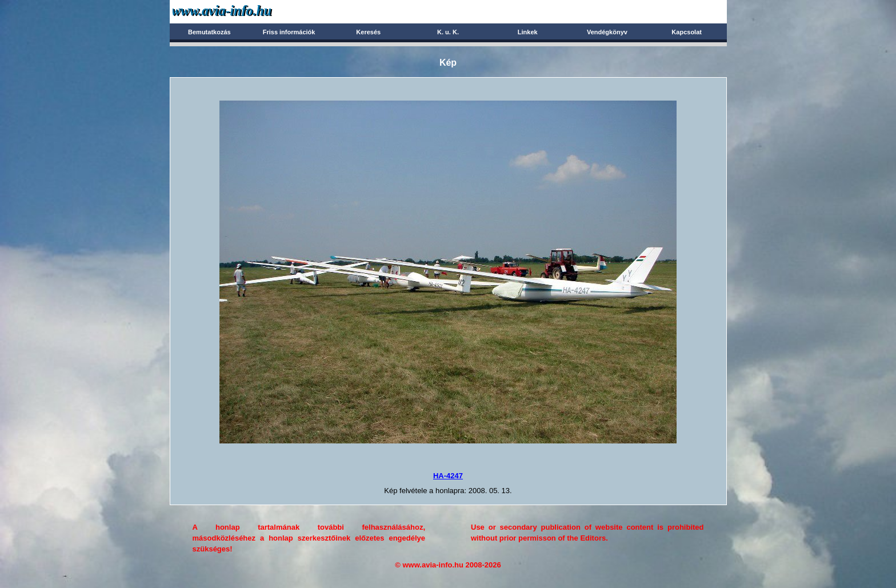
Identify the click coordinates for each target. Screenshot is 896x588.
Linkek (528, 32)
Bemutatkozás (209, 32)
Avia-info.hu (242, 11)
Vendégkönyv (607, 32)
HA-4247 (448, 476)
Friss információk (289, 32)
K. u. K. (448, 32)
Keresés (368, 32)
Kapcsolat (687, 32)
